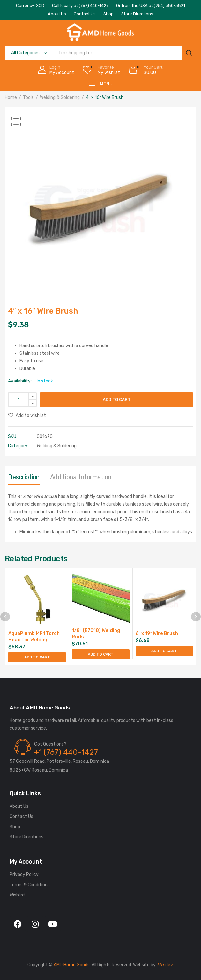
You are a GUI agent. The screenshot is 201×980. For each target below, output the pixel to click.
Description (24, 477)
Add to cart (117, 400)
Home (11, 97)
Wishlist (17, 895)
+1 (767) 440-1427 (66, 752)
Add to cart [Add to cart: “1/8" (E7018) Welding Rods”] (101, 654)
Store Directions (26, 837)
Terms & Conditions (30, 885)
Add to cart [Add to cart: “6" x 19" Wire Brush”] (164, 651)
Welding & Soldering (60, 97)
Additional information (81, 477)
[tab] (24, 479)
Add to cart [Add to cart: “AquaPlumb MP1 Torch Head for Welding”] (37, 657)
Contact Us (21, 817)
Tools (28, 97)
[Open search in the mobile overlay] (100, 53)
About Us (19, 806)
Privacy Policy (24, 875)
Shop (15, 827)
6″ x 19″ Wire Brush (157, 633)
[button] (16, 122)
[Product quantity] (22, 400)
